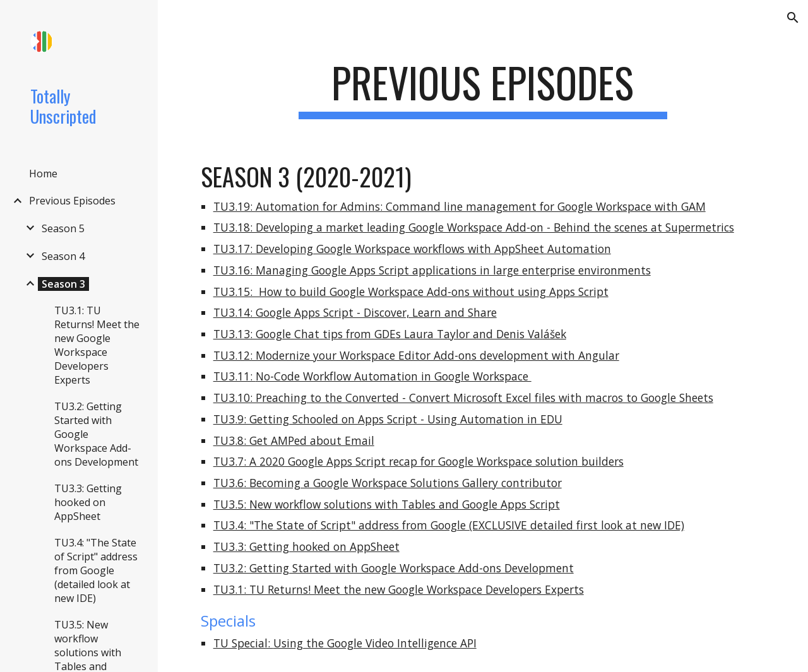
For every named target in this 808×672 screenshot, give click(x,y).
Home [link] (43, 174)
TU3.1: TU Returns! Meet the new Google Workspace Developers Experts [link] (97, 345)
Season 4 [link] (63, 256)
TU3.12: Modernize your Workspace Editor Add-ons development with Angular (416, 355)
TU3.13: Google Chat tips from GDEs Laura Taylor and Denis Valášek (390, 334)
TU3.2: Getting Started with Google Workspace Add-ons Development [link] (96, 434)
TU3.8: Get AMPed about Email (294, 440)
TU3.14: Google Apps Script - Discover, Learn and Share (355, 312)
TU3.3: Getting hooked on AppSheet (306, 546)
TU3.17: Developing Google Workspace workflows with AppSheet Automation (412, 249)
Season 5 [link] (63, 228)
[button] (793, 18)
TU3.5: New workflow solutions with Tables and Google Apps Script (387, 504)
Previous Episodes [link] (72, 201)
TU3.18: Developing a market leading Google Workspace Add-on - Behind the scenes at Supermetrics (474, 227)
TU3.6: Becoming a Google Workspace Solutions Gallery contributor (388, 483)
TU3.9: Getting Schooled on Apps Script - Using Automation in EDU (388, 419)
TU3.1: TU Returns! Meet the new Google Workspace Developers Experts (399, 589)
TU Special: (243, 643)
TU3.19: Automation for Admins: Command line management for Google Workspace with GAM (460, 206)
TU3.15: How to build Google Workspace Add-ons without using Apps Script (411, 292)
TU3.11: (235, 376)
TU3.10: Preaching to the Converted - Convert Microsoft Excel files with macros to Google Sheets (463, 398)
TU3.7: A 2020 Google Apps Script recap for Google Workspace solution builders (419, 461)
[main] (483, 89)
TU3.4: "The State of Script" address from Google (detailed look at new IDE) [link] (96, 570)
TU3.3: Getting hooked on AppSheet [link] (88, 502)
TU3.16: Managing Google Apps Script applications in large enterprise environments (432, 270)
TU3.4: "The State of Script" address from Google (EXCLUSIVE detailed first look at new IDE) (449, 525)
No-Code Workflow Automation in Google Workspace (394, 376)
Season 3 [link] (63, 284)
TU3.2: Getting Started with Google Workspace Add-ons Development (394, 568)
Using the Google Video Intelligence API (375, 643)
